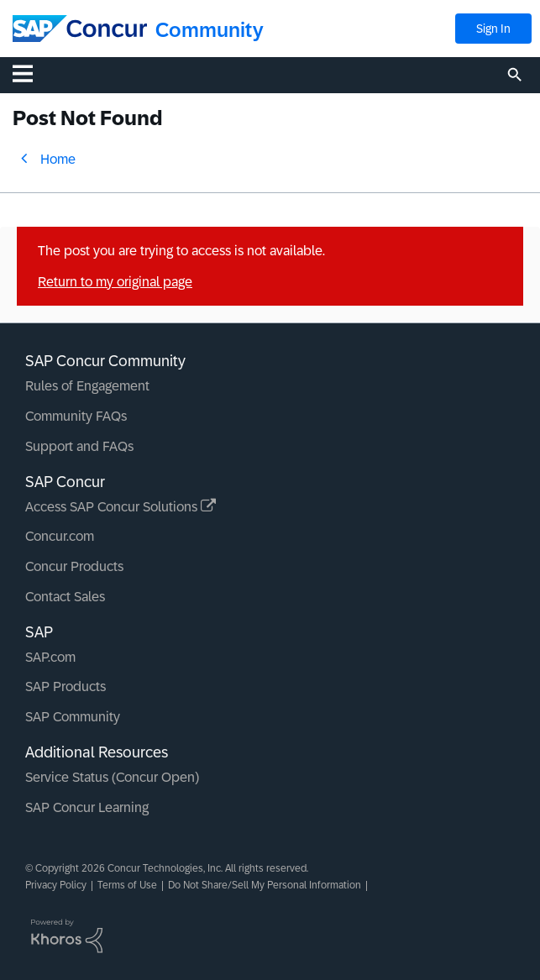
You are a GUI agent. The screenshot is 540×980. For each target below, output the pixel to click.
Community (210, 30)
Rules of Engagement (87, 386)
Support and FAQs (79, 446)
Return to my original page (115, 282)
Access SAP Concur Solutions (121, 507)
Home (58, 159)
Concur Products (74, 566)
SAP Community (73, 717)
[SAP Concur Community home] (80, 29)
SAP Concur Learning (87, 807)
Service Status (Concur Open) (112, 777)
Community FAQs (76, 416)
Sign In (493, 29)
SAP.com (50, 657)
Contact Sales (65, 597)
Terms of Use (127, 885)
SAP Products (66, 687)
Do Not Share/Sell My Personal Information (265, 885)
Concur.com (60, 536)
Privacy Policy (56, 885)
